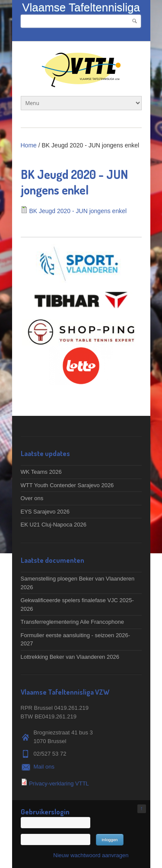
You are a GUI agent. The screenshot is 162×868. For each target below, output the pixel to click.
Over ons (32, 498)
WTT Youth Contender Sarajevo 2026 (67, 485)
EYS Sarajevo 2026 (45, 512)
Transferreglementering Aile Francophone (72, 622)
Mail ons (44, 767)
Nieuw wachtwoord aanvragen (91, 855)
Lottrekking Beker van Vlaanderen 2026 (70, 657)
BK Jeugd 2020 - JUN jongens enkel (78, 211)
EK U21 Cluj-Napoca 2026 (54, 525)
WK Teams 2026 (41, 472)
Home (29, 145)
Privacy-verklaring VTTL (59, 783)
